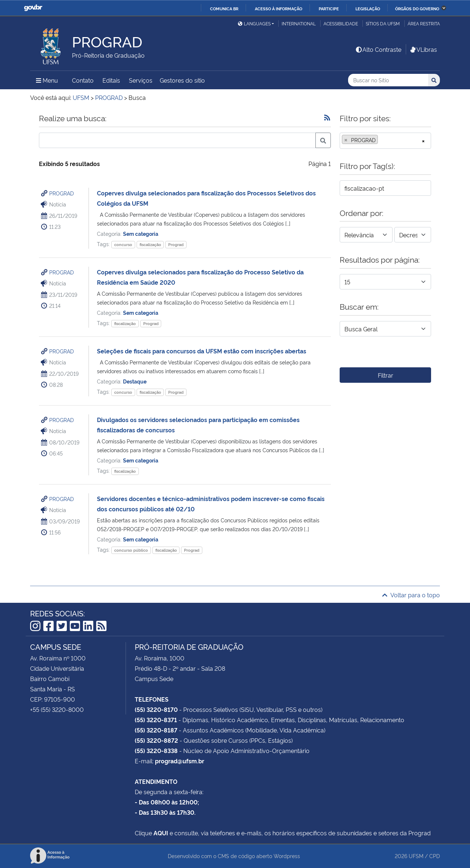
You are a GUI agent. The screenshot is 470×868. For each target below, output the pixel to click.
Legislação (368, 8)
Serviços (141, 80)
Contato (83, 80)
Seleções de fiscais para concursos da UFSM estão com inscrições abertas (202, 351)
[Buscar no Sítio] (388, 80)
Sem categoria (141, 233)
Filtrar (386, 375)
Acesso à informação (279, 8)
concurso (123, 244)
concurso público (131, 550)
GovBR (33, 8)
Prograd (176, 244)
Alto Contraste (378, 49)
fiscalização (150, 244)
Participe (329, 8)
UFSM (416, 856)
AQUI (161, 833)
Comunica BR (224, 8)
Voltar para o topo (411, 595)
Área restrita (424, 23)
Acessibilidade (341, 23)
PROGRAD (62, 193)
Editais (111, 80)
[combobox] (385, 141)
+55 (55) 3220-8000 (57, 709)
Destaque (135, 381)
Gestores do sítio (182, 80)
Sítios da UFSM (383, 23)
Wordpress (287, 856)
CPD (435, 856)
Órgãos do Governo (417, 8)
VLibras (423, 49)
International (299, 23)
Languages (254, 23)
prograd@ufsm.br (180, 761)
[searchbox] (382, 140)
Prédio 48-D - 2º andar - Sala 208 (180, 668)
